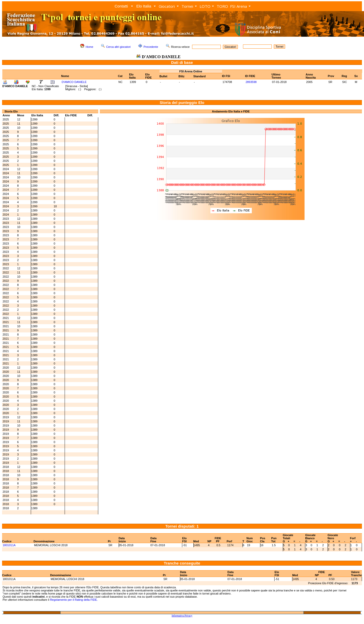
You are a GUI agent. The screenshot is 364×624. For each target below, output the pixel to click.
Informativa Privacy (182, 616)
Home (89, 47)
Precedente (151, 47)
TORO (222, 6)
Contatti (121, 6)
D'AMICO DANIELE (74, 82)
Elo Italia (144, 6)
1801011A (9, 545)
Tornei (187, 6)
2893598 (251, 82)
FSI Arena (238, 6)
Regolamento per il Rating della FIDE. (74, 600)
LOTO (205, 6)
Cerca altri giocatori (119, 47)
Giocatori (167, 6)
